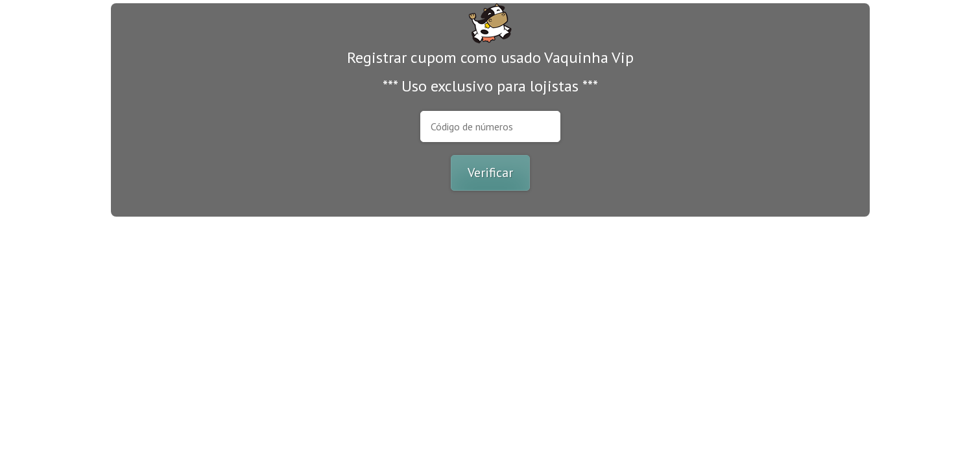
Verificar (490, 173)
